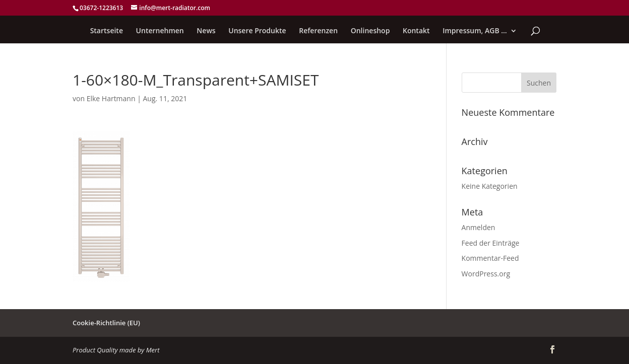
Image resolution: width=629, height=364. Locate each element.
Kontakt (416, 31)
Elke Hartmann (111, 98)
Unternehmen (160, 31)
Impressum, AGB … (475, 31)
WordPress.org (486, 274)
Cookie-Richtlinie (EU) (106, 323)
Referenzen (318, 31)
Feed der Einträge (491, 243)
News (206, 31)
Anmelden (479, 227)
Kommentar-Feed (490, 258)
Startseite (107, 31)
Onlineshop (370, 31)
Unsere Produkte (257, 31)
